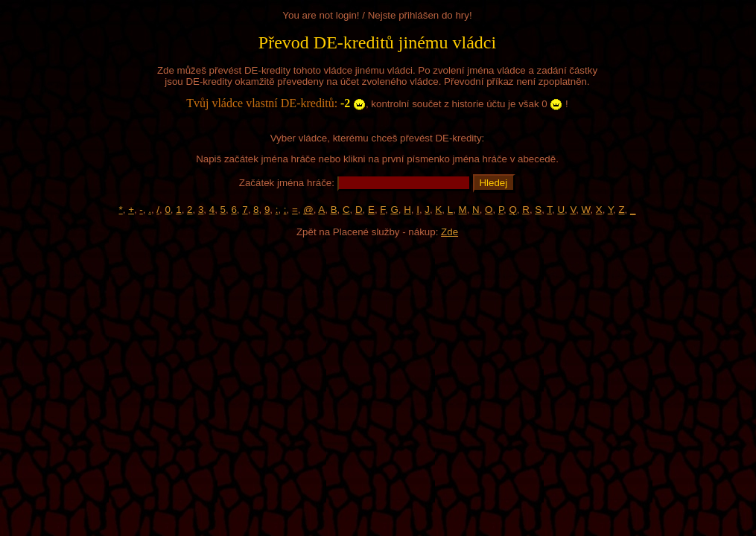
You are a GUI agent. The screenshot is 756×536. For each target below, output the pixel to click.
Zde (450, 232)
